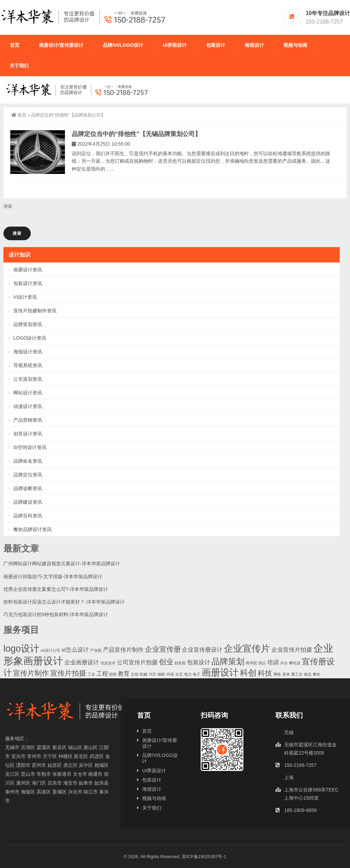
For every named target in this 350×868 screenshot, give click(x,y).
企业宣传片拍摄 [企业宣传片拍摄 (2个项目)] (292, 650)
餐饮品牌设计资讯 (32, 529)
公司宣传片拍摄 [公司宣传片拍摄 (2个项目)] (137, 662)
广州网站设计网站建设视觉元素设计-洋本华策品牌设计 (62, 564)
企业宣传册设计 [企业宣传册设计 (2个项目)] (202, 650)
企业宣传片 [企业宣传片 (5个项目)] (247, 649)
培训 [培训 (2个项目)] (273, 662)
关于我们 (19, 66)
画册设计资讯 (28, 270)
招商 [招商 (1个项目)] (113, 674)
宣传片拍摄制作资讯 (35, 311)
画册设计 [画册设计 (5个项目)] (220, 673)
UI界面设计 (175, 45)
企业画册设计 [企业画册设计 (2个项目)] (82, 662)
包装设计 (216, 45)
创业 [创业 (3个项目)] (166, 662)
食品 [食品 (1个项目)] (308, 674)
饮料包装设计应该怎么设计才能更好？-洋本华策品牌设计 (64, 602)
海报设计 (254, 45)
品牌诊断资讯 (28, 488)
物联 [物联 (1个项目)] (161, 674)
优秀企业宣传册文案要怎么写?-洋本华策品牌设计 (56, 589)
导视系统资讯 (28, 365)
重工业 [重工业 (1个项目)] (297, 674)
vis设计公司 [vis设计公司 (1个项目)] (50, 650)
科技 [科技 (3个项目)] (265, 673)
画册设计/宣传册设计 (61, 45)
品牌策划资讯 (28, 324)
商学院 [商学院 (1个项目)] (251, 663)
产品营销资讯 (28, 420)
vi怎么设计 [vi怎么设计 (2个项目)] (75, 650)
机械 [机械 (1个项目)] (144, 674)
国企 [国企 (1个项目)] (262, 663)
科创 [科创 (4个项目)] (248, 673)
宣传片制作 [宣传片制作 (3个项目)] (31, 673)
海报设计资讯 (28, 352)
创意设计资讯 (28, 434)
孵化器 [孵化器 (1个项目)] (295, 663)
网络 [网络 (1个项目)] (277, 674)
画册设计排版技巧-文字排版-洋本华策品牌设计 (53, 577)
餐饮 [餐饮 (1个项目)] (317, 674)
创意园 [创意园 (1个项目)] (180, 663)
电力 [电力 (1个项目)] (188, 674)
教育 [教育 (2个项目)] (124, 674)
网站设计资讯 (28, 393)
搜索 (8, 206)
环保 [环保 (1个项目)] (170, 674)
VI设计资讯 (25, 297)
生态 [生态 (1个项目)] (179, 674)
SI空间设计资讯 (30, 447)
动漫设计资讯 (28, 406)
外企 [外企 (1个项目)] (284, 663)
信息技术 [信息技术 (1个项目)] (108, 663)
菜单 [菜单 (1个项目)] (286, 674)
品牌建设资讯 (28, 502)
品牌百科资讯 (28, 516)
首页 (15, 45)
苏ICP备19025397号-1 (204, 857)
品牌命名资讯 (28, 461)
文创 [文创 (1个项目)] (135, 674)
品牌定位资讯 (28, 475)
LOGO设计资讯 (30, 338)
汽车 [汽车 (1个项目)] (152, 674)
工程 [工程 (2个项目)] (102, 674)
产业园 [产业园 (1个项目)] (96, 650)
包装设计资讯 (28, 283)
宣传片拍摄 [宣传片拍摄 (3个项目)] (68, 673)
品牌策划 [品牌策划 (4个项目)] (228, 661)
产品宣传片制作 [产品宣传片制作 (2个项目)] (123, 650)
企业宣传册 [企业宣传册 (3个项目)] (163, 649)
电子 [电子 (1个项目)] (197, 674)
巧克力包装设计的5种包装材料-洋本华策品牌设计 (56, 614)
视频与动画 (295, 45)
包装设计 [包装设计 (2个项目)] (199, 662)
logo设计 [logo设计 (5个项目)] (21, 649)
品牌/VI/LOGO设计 (123, 45)
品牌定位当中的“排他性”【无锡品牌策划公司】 (136, 134)
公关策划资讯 (28, 379)
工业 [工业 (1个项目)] (91, 674)
